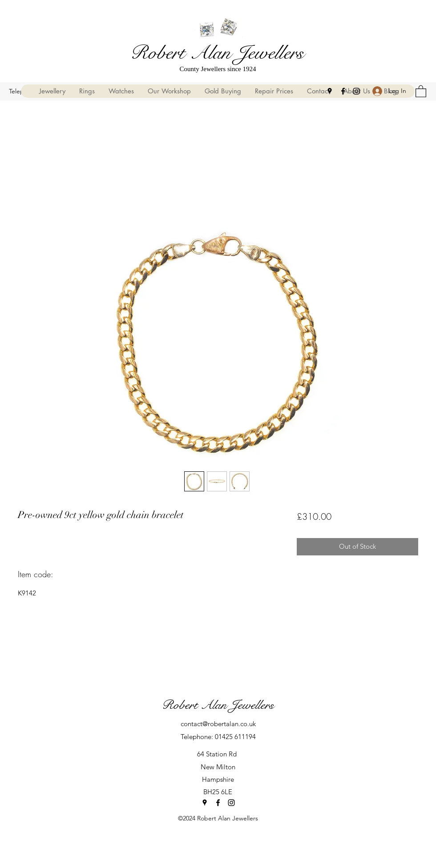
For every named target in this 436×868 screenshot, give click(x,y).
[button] (421, 91)
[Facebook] (343, 91)
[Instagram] (356, 91)
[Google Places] (330, 91)
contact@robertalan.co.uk (218, 724)
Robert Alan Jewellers (217, 53)
